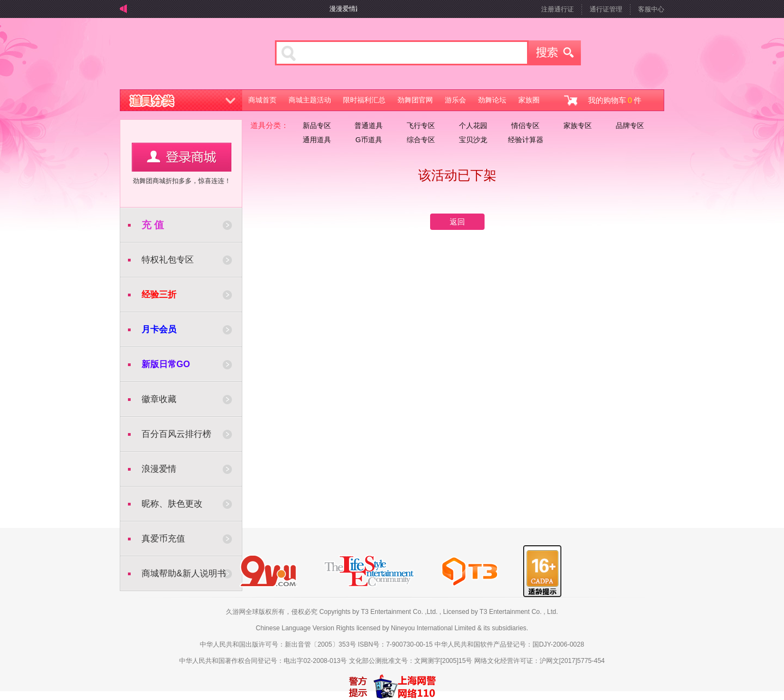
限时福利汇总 (364, 100)
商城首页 (262, 100)
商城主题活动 (310, 100)
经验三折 (159, 294)
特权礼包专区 (168, 260)
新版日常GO (166, 364)
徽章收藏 (159, 399)
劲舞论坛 (492, 100)
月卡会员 (159, 329)
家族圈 (529, 100)
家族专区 (578, 126)
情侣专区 (525, 126)
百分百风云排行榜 (176, 434)
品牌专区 (630, 126)
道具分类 (181, 100)
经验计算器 (526, 140)
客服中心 (651, 9)
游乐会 (455, 100)
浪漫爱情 (159, 469)
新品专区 (317, 126)
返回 (457, 222)
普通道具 (369, 126)
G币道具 (369, 140)
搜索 (555, 53)
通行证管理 (606, 9)
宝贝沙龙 (473, 140)
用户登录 (182, 157)
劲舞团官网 (415, 100)
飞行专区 (421, 126)
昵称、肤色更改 (172, 504)
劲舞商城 (184, 57)
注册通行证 (558, 9)
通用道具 (317, 140)
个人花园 (473, 126)
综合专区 (421, 140)
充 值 (153, 225)
